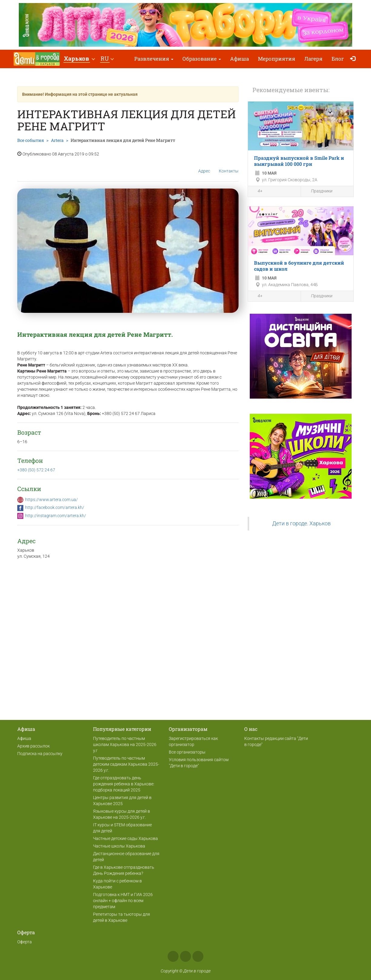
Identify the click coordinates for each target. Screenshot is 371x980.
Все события (31, 140)
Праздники (318, 191)
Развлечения (154, 59)
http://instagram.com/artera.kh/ (56, 516)
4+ (257, 192)
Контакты (229, 166)
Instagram (185, 956)
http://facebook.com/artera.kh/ (55, 507)
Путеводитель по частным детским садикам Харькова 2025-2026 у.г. (126, 764)
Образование (202, 59)
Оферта (25, 942)
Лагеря (313, 59)
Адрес (204, 166)
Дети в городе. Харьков (301, 523)
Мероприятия (277, 59)
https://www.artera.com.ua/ (52, 500)
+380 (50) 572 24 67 (36, 470)
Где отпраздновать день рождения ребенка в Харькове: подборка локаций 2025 (124, 784)
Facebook (173, 956)
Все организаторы (187, 752)
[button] (79, 59)
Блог (338, 59)
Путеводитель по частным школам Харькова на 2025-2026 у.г (125, 744)
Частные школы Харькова (119, 846)
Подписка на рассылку (40, 754)
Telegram (198, 956)
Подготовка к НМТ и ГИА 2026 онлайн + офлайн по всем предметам (123, 901)
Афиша (239, 59)
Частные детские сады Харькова (125, 838)
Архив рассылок (33, 746)
